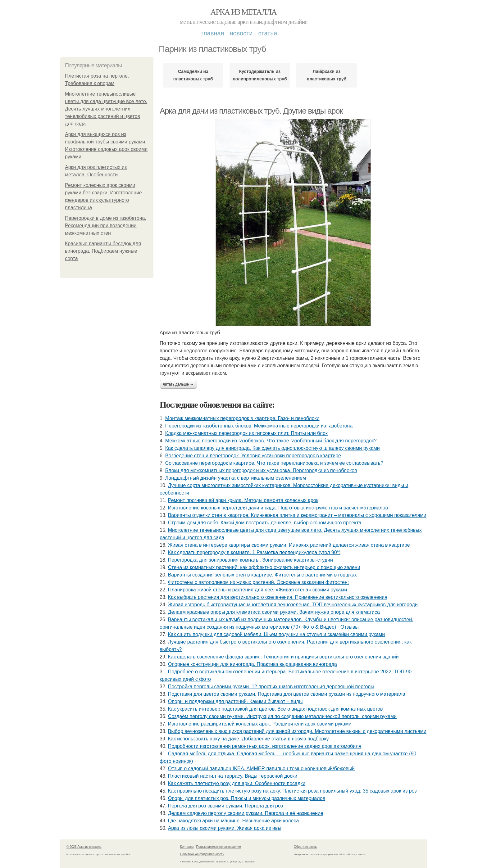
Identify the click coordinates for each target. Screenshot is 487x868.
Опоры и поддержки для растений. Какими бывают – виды (235, 701)
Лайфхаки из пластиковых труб (327, 75)
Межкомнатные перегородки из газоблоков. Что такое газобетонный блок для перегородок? (271, 441)
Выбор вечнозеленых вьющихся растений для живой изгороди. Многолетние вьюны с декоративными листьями (297, 731)
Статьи (267, 33)
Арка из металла (244, 12)
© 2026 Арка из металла (84, 847)
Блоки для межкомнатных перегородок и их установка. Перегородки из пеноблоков (261, 470)
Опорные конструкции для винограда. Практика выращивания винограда (253, 664)
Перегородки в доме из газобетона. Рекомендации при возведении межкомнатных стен (106, 226)
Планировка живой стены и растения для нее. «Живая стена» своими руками (258, 590)
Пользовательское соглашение (219, 847)
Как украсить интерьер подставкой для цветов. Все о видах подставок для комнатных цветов (275, 709)
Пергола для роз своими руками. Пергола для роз (225, 806)
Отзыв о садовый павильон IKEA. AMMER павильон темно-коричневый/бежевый (261, 769)
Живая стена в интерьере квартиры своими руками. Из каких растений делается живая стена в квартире (289, 545)
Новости (241, 33)
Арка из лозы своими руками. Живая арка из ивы (225, 828)
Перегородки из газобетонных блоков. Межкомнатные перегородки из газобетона (259, 426)
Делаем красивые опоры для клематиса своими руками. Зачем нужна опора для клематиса (274, 612)
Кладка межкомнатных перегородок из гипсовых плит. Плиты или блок (246, 433)
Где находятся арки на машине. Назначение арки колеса (234, 821)
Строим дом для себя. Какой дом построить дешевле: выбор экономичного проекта (265, 523)
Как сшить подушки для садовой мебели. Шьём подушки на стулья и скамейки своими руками (277, 634)
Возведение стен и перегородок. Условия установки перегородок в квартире (253, 456)
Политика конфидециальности (202, 854)
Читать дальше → (178, 384)
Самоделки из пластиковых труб (193, 75)
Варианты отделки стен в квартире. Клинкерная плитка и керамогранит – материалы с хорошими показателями (297, 515)
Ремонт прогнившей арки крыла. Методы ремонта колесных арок (243, 500)
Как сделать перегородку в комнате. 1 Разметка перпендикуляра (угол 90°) (254, 552)
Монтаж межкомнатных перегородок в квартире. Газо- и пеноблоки (242, 418)
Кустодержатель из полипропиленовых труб (260, 75)
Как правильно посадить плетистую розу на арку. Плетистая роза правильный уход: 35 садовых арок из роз (292, 791)
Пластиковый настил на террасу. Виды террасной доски (233, 776)
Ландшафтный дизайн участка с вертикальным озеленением (236, 478)
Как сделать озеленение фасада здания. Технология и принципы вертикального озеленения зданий (283, 657)
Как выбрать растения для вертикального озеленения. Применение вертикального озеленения (278, 597)
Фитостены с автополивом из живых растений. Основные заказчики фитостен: (259, 582)
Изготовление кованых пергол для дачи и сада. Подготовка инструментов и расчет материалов (278, 508)
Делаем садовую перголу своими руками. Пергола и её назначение (246, 813)
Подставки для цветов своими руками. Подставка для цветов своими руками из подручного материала (287, 694)
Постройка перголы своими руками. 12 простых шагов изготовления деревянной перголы (271, 687)
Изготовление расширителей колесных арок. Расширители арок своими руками (260, 724)
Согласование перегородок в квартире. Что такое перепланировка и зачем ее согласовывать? (274, 463)
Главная (213, 33)
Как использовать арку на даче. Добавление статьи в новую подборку (248, 739)
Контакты (187, 847)
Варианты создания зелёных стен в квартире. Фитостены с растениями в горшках (262, 575)
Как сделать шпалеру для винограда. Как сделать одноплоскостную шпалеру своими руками (273, 448)
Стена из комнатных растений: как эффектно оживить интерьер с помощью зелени (264, 567)
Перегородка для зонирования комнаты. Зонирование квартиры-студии (250, 560)
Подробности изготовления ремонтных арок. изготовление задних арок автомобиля (265, 746)
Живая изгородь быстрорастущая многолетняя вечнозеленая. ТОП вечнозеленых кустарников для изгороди (293, 605)
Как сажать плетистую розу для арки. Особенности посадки (237, 783)
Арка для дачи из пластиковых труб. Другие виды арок (251, 111)
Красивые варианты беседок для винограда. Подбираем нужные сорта (103, 251)
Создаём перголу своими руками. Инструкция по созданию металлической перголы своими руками (282, 716)
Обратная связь (305, 847)
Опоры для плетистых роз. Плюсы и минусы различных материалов (247, 798)
